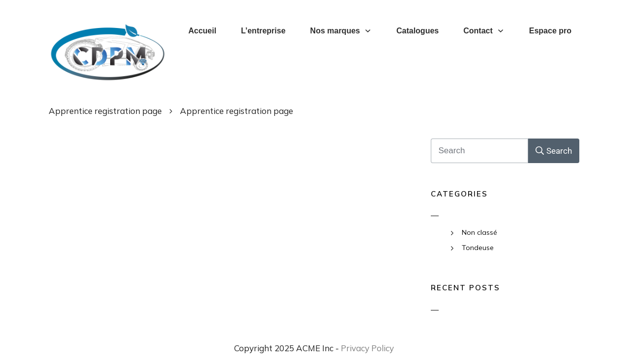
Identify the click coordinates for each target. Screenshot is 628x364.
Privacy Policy (367, 348)
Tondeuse (478, 248)
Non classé (479, 232)
